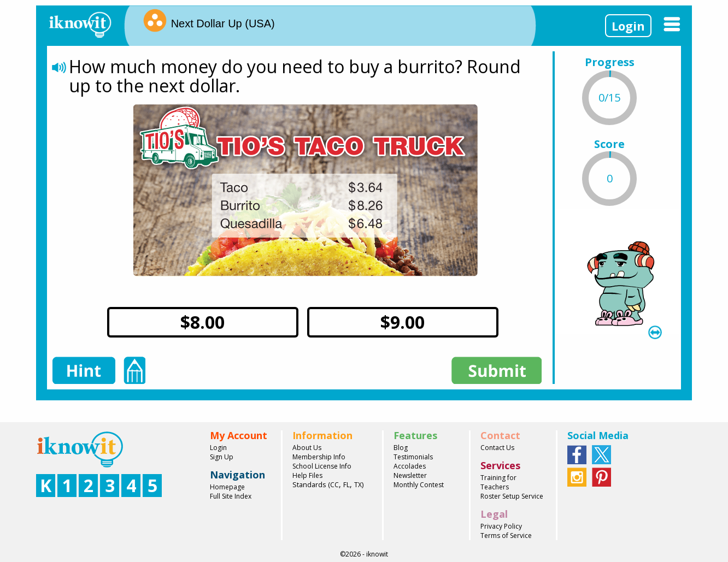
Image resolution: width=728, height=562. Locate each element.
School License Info (322, 466)
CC (334, 485)
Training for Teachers (498, 482)
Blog (401, 448)
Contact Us (497, 448)
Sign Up (222, 457)
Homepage (227, 487)
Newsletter (410, 475)
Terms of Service (506, 536)
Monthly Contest (419, 485)
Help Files (307, 475)
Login (628, 26)
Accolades (410, 466)
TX (358, 485)
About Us (307, 448)
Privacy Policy (501, 526)
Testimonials (413, 457)
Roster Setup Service (512, 496)
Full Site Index (231, 496)
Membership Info (319, 457)
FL (347, 485)
